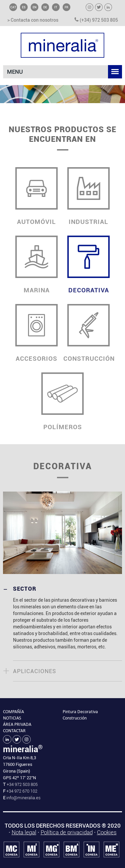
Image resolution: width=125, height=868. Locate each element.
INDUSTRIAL (89, 196)
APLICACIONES (34, 671)
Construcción (75, 718)
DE (45, 7)
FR (66, 7)
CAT (13, 7)
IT (56, 7)
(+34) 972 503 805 (96, 20)
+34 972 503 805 (22, 784)
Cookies (107, 832)
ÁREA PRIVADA (17, 724)
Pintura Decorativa (80, 712)
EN (34, 7)
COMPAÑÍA (13, 712)
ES (24, 7)
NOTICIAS (12, 718)
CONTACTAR (14, 731)
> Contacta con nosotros (33, 20)
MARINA (37, 265)
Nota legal (24, 832)
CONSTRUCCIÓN (89, 333)
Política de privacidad (67, 832)
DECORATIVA (89, 265)
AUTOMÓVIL (37, 196)
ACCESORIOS (37, 333)
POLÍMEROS (63, 402)
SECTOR (25, 589)
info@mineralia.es (23, 798)
